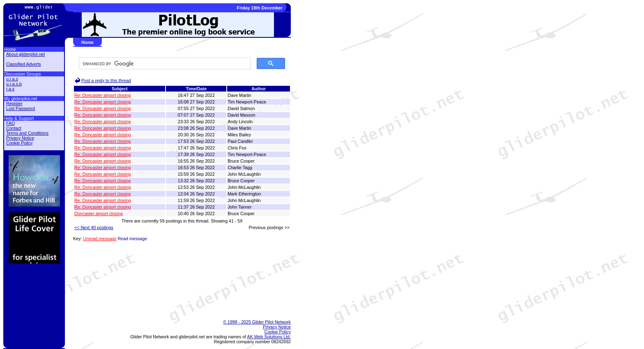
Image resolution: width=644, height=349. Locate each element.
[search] (164, 64)
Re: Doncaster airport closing (102, 95)
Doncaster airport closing (99, 214)
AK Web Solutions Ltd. (269, 337)
